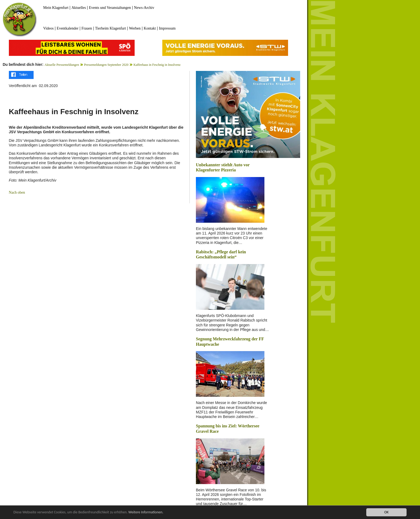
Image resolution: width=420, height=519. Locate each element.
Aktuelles (79, 8)
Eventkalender (68, 28)
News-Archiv (144, 8)
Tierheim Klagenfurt (111, 28)
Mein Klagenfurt (56, 8)
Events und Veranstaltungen (110, 8)
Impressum (167, 28)
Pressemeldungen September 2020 (106, 65)
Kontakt (150, 28)
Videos (49, 28)
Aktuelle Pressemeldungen (62, 65)
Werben (135, 28)
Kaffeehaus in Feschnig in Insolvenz (157, 65)
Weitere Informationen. (146, 512)
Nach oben (17, 192)
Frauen (87, 28)
